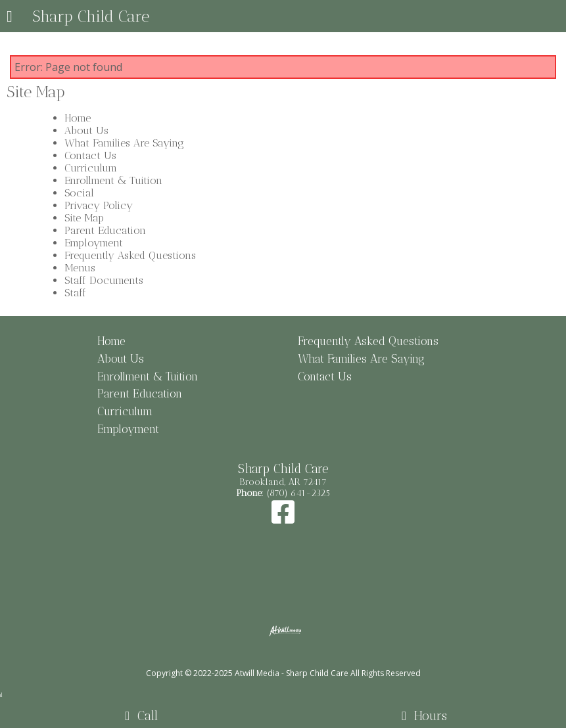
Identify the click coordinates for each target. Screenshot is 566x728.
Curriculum (91, 168)
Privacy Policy (99, 205)
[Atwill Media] (295, 659)
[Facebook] (283, 519)
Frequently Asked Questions (130, 255)
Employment (94, 243)
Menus (80, 268)
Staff (75, 293)
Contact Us (90, 155)
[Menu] (10, 18)
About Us (86, 130)
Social (79, 193)
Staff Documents (104, 280)
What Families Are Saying (124, 143)
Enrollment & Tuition (113, 180)
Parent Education (105, 230)
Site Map (84, 218)
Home (78, 118)
